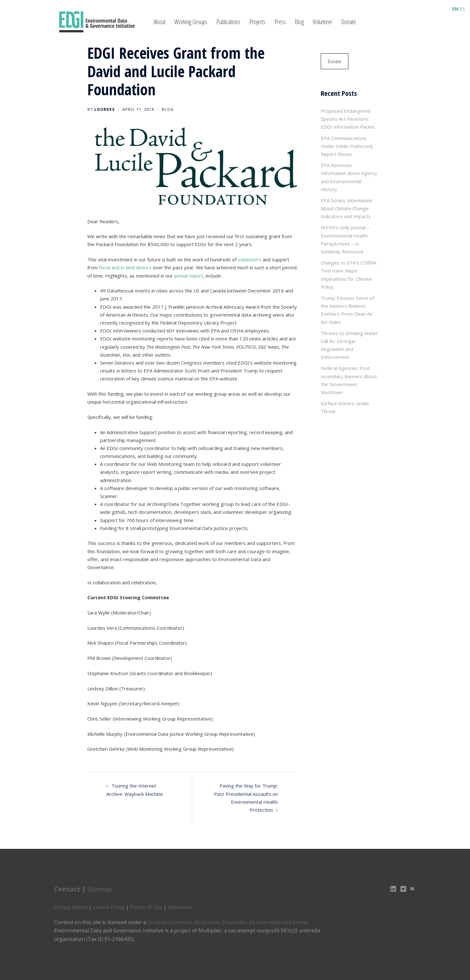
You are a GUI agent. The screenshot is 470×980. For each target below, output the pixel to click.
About (160, 22)
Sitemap (100, 889)
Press (280, 22)
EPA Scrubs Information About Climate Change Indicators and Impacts (346, 208)
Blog (299, 22)
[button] (334, 61)
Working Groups (191, 22)
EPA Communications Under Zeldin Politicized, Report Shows (347, 146)
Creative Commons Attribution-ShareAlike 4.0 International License (227, 922)
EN (455, 9)
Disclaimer (180, 907)
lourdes (104, 109)
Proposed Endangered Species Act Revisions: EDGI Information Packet (348, 119)
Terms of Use (146, 907)
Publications (228, 22)
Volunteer (322, 22)
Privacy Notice (71, 907)
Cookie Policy (109, 907)
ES (463, 9)
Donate (349, 22)
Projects (257, 22)
